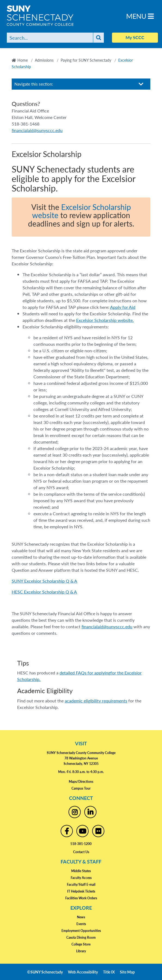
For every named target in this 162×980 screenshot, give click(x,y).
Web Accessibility (83, 972)
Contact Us (81, 852)
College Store (81, 944)
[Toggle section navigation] (141, 84)
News (81, 917)
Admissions (44, 60)
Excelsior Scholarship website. (105, 320)
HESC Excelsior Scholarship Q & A (44, 592)
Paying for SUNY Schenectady (86, 60)
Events (81, 924)
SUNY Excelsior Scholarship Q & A (44, 581)
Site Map (127, 972)
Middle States (81, 871)
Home (23, 60)
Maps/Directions (81, 782)
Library (81, 951)
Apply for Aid (123, 307)
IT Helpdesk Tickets (81, 891)
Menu (140, 16)
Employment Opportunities (81, 931)
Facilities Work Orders (81, 898)
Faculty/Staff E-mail (81, 885)
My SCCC (135, 37)
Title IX (109, 972)
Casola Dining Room (81, 937)
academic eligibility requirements (96, 701)
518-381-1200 (81, 844)
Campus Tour (81, 788)
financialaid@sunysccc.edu (107, 626)
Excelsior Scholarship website (82, 211)
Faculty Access (81, 878)
